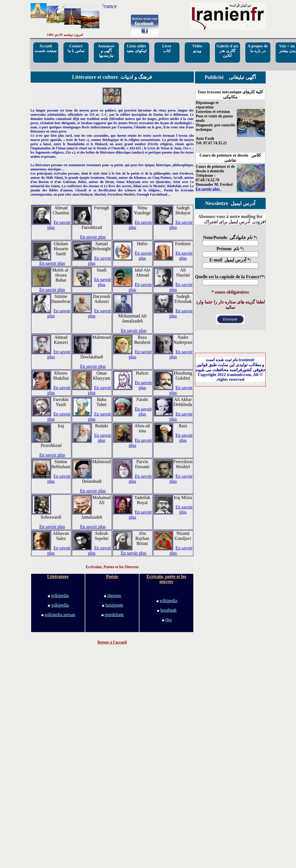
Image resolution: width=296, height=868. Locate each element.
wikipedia (60, 596)
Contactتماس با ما (76, 48)
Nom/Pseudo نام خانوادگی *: (230, 237)
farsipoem (114, 605)
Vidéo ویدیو (197, 48)
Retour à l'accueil (112, 642)
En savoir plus (93, 237)
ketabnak (168, 610)
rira (168, 620)
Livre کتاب (167, 48)
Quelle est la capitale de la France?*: (230, 277)
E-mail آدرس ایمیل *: (230, 260)
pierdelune (114, 615)
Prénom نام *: (230, 249)
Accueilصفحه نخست (46, 48)
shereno (114, 596)
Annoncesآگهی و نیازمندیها (106, 51)
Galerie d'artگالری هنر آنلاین (227, 51)
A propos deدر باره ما (258, 48)
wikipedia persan (60, 615)
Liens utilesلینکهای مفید (136, 48)
